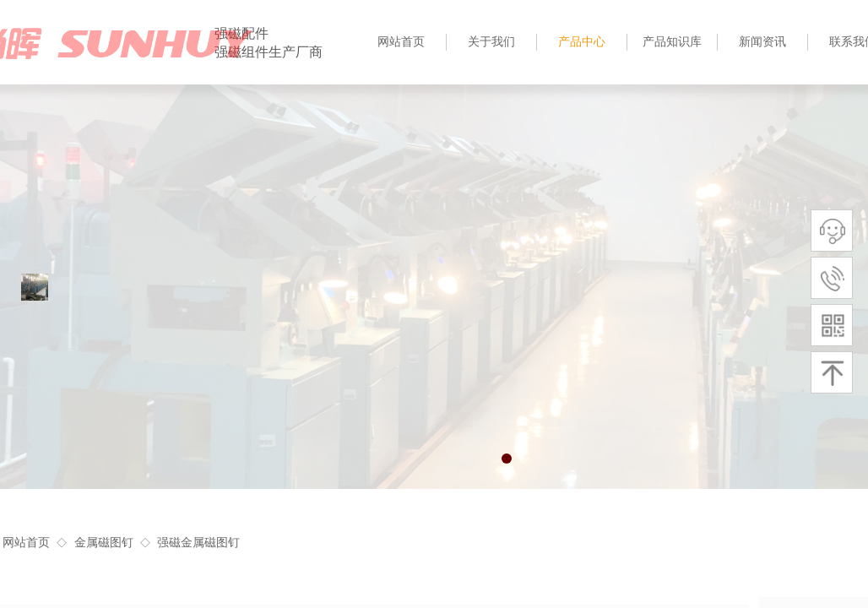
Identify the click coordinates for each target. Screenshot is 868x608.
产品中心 (582, 42)
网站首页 (26, 543)
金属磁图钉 (104, 543)
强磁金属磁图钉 (198, 543)
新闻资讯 (762, 42)
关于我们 (491, 42)
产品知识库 (672, 42)
